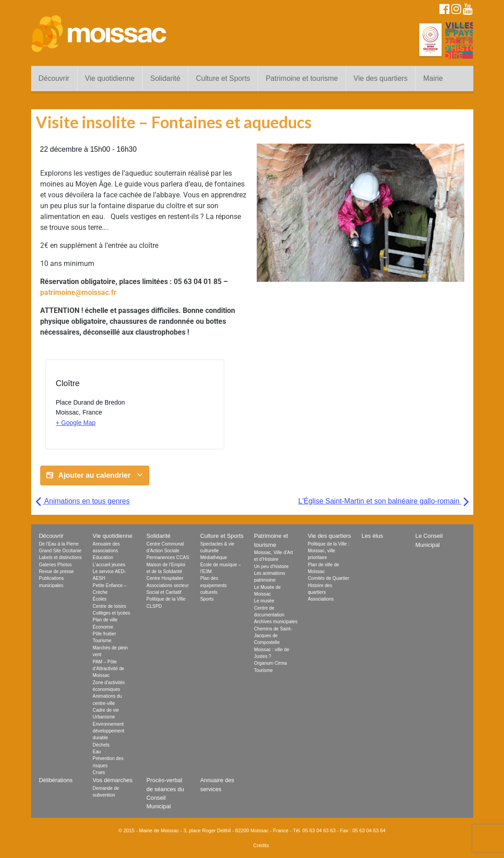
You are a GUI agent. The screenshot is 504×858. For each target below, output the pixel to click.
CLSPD (154, 606)
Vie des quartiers (381, 78)
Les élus (372, 536)
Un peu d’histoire (271, 567)
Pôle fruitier (104, 634)
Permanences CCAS (168, 557)
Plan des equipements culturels (214, 585)
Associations (321, 599)
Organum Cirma (270, 663)
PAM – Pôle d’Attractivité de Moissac (108, 669)
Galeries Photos (55, 565)
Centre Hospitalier (165, 578)
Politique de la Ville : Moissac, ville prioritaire (328, 551)
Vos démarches (112, 780)
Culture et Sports (223, 78)
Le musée (264, 601)
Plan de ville (105, 620)
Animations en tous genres (83, 501)
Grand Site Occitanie (60, 551)
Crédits (261, 845)
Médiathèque (214, 557)
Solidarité (165, 78)
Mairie (433, 78)
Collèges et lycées (111, 613)
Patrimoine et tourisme (302, 78)
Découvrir (54, 78)
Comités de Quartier (328, 578)
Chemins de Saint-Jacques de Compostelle (273, 636)
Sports (207, 599)
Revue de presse (56, 571)
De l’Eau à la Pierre (59, 544)
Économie (103, 627)
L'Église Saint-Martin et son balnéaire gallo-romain (383, 501)
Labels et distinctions (60, 557)
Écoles (99, 599)
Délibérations (56, 780)
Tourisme (102, 641)
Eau (97, 752)
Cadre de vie (106, 710)
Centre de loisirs (109, 606)
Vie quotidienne (110, 78)
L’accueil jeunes (109, 565)
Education (103, 557)
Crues (99, 772)
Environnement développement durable (108, 731)
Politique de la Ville (166, 599)
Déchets (101, 745)
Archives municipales (276, 622)
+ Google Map (76, 423)
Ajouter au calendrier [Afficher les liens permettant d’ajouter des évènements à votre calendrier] (95, 476)
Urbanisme (104, 717)
